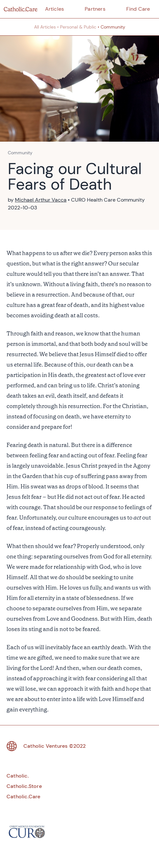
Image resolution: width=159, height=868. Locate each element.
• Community (111, 27)
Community (20, 153)
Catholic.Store (24, 786)
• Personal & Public (77, 27)
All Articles (45, 27)
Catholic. (18, 776)
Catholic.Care (24, 797)
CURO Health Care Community (108, 200)
